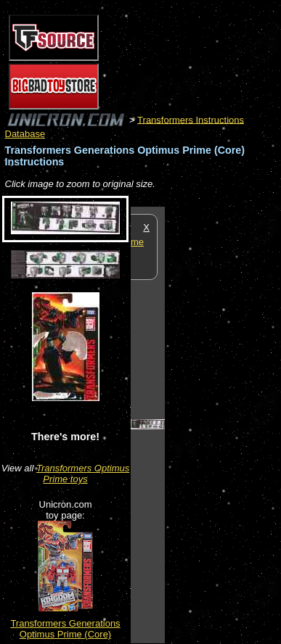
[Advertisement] (223, 424)
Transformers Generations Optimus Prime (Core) (65, 629)
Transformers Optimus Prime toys (83, 474)
